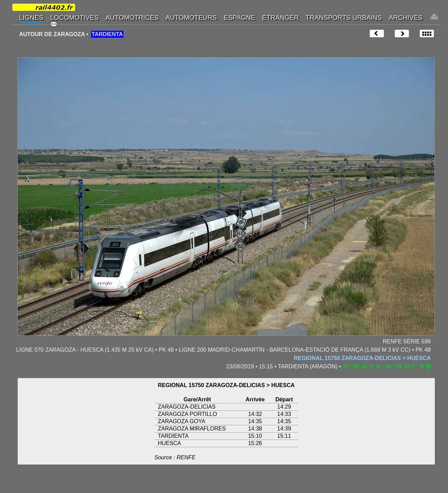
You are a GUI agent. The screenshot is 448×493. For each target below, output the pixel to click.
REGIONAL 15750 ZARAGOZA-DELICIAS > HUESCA (362, 358)
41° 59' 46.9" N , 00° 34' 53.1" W (383, 366)
